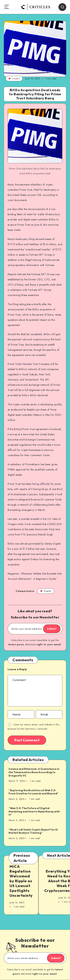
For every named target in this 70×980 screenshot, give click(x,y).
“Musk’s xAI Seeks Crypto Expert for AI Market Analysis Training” (33, 831)
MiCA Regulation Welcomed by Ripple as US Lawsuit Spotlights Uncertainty (21, 881)
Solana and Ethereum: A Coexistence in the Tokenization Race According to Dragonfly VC (34, 772)
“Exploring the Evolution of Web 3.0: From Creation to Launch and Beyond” (34, 792)
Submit (52, 629)
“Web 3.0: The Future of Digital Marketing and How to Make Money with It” (34, 811)
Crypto (14, 78)
